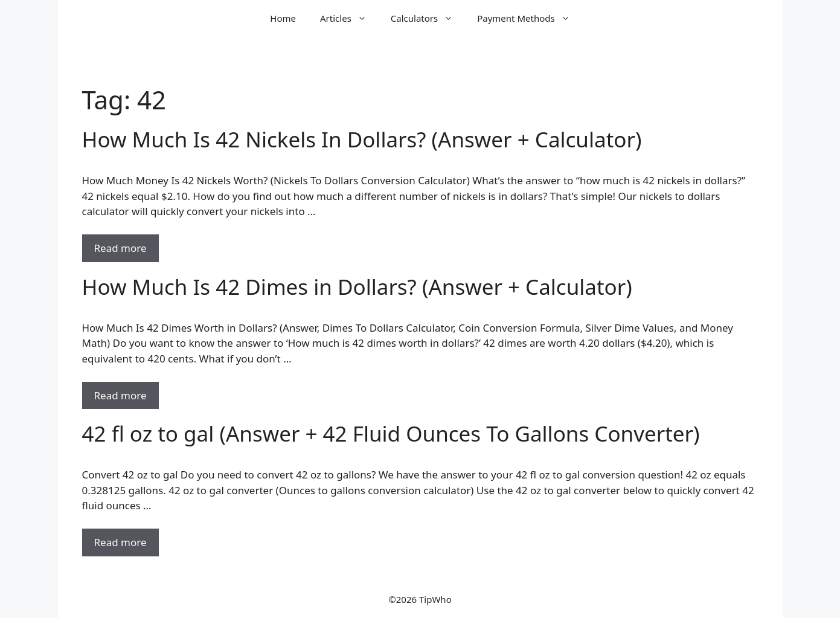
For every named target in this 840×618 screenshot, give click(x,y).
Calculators (428, 18)
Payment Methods (529, 18)
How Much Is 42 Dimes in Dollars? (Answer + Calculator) (357, 287)
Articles (349, 18)
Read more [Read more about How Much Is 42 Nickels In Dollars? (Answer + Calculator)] (120, 248)
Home (283, 18)
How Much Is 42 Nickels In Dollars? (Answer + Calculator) (362, 139)
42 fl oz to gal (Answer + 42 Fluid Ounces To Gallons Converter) (391, 433)
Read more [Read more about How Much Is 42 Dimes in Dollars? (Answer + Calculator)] (120, 395)
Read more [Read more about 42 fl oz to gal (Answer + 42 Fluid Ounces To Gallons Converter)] (120, 542)
